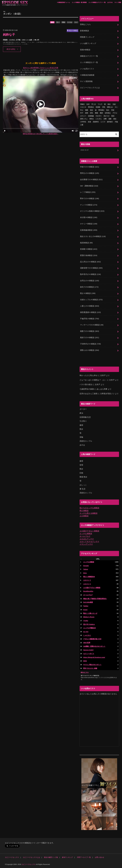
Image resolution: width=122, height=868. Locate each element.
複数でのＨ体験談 (90, 331)
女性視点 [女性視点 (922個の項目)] (108, 113)
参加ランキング (67, 857)
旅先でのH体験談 (89, 287)
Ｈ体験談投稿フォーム (63, 2)
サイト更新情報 (86, 81)
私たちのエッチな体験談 (89, 508)
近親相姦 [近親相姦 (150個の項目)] (91, 116)
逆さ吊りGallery (89, 624)
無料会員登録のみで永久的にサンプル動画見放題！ (41, 134)
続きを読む (11, 49)
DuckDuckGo (88, 591)
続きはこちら (85, 672)
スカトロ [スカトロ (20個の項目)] (83, 107)
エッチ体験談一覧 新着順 (79, 2)
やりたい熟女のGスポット (92, 665)
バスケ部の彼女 (86, 385)
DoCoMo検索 (88, 602)
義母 (81, 425)
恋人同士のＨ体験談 (90, 262)
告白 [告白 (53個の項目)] (108, 110)
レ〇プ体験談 (88, 192)
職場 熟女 (83, 477)
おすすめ (110, 2)
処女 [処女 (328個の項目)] (109, 104)
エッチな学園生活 (89, 628)
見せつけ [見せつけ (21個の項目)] (107, 116)
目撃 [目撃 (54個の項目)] (105, 119)
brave (85, 610)
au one (86, 632)
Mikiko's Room (89, 617)
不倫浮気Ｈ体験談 (90, 319)
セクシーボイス (89, 654)
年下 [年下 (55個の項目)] (82, 113)
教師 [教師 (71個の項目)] (101, 113)
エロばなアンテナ (87, 539)
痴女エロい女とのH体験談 (93, 236)
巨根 (81, 473)
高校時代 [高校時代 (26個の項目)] (96, 122)
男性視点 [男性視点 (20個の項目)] (91, 107)
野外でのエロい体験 (90, 668)
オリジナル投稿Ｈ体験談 (92, 211)
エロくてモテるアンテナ (89, 542)
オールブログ (85, 536)
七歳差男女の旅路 (87, 389)
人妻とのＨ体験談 (90, 306)
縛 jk (81, 413)
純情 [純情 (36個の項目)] (87, 113)
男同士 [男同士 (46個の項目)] (92, 119)
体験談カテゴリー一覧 (89, 56)
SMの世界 (87, 643)
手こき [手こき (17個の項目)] (94, 104)
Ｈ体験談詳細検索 (87, 75)
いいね (70, 22)
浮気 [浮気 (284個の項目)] (104, 107)
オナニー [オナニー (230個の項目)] (83, 116)
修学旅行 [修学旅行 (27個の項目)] (110, 122)
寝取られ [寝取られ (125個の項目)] (110, 107)
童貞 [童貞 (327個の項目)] (113, 116)
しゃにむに (87, 635)
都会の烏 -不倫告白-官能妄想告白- (95, 599)
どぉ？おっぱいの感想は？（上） (93, 380)
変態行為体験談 (89, 255)
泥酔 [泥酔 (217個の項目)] (110, 119)
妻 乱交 (83, 489)
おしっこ (83, 485)
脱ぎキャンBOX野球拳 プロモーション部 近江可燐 (41, 68)
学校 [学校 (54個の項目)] (113, 110)
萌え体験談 (84, 511)
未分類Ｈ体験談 (89, 217)
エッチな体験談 (86, 534)
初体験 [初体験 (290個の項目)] (98, 107)
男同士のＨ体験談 (90, 173)
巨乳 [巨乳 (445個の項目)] (91, 113)
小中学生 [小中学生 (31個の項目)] (83, 122)
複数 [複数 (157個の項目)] (87, 110)
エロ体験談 (84, 516)
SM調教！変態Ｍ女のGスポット (94, 646)
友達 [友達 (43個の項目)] (89, 122)
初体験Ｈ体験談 (89, 249)
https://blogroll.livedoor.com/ (94, 657)
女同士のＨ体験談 (90, 281)
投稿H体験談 (85, 50)
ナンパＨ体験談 (89, 205)
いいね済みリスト (87, 69)
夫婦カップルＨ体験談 (91, 300)
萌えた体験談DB (89, 577)
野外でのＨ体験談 (90, 199)
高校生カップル (86, 441)
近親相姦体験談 (89, 230)
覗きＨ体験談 (88, 293)
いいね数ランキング (88, 43)
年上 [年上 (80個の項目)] (82, 110)
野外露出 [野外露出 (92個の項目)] (101, 110)
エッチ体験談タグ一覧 (89, 62)
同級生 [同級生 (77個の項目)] (82, 104)
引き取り (83, 421)
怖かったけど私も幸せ (89, 375)
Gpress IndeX (88, 650)
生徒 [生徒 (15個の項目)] (114, 104)
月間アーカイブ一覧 (84, 857)
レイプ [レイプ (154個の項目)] (103, 122)
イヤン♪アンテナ (86, 544)
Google (86, 566)
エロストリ (87, 580)
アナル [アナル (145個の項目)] (115, 113)
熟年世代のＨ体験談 (90, 274)
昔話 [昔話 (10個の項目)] (91, 110)
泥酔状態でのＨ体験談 (91, 268)
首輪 (81, 437)
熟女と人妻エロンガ (90, 613)
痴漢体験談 (86, 243)
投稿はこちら (85, 24)
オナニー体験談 (89, 224)
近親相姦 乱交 (85, 417)
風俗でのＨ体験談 (90, 338)
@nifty (86, 621)
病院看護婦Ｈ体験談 (90, 312)
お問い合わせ (99, 857)
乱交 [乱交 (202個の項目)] (88, 104)
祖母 (81, 465)
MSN (85, 661)
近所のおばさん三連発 (89, 394)
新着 (52, 22)
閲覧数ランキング (87, 37)
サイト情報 (118, 2)
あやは (82, 445)
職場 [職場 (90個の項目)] (97, 113)
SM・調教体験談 (89, 186)
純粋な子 (9, 35)
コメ (76, 22)
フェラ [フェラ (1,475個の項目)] (100, 104)
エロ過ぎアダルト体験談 (89, 531)
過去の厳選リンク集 (51, 857)
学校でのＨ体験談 (90, 167)
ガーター (83, 409)
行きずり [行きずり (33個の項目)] (99, 116)
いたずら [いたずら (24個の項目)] (99, 119)
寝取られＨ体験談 (90, 350)
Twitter (86, 606)
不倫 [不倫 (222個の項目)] (116, 122)
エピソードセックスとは (90, 88)
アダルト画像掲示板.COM (92, 639)
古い (58, 22)
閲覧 (64, 22)
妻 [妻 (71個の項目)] (105, 104)
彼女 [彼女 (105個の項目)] (115, 119)
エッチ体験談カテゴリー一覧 (97, 2)
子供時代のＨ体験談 (90, 344)
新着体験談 (85, 31)
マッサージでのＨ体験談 (92, 325)
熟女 (81, 429)
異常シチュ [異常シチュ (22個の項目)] (84, 119)
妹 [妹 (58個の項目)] (96, 110)
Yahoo (86, 569)
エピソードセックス (12, 857)
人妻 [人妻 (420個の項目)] (82, 125)
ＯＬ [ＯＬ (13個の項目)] (116, 107)
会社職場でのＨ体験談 (91, 180)
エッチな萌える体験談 (89, 513)
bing (85, 573)
